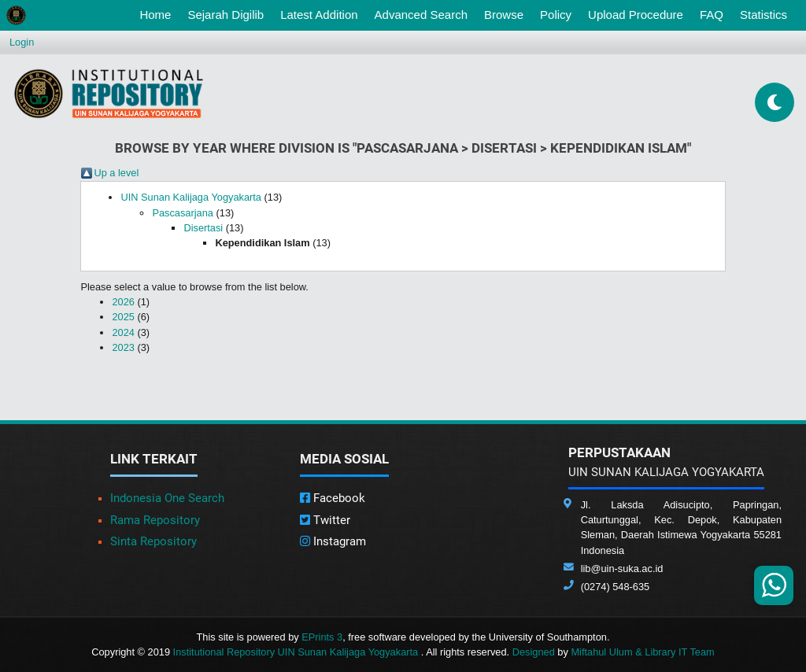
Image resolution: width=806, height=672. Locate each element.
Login (22, 42)
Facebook (333, 498)
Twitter (325, 520)
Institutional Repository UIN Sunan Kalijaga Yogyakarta (297, 652)
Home (158, 13)
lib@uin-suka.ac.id (622, 569)
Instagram (333, 541)
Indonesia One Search (167, 498)
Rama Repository (155, 520)
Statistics (763, 15)
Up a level (116, 173)
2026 (123, 302)
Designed (534, 652)
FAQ (712, 15)
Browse (504, 15)
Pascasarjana (183, 213)
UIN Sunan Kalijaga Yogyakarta (191, 197)
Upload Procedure (636, 15)
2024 (123, 332)
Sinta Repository (153, 541)
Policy (556, 15)
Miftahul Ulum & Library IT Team (642, 652)
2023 (123, 347)
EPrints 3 (322, 637)
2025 (123, 317)
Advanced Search (421, 15)
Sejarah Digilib (226, 15)
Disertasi (203, 228)
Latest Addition (319, 15)
